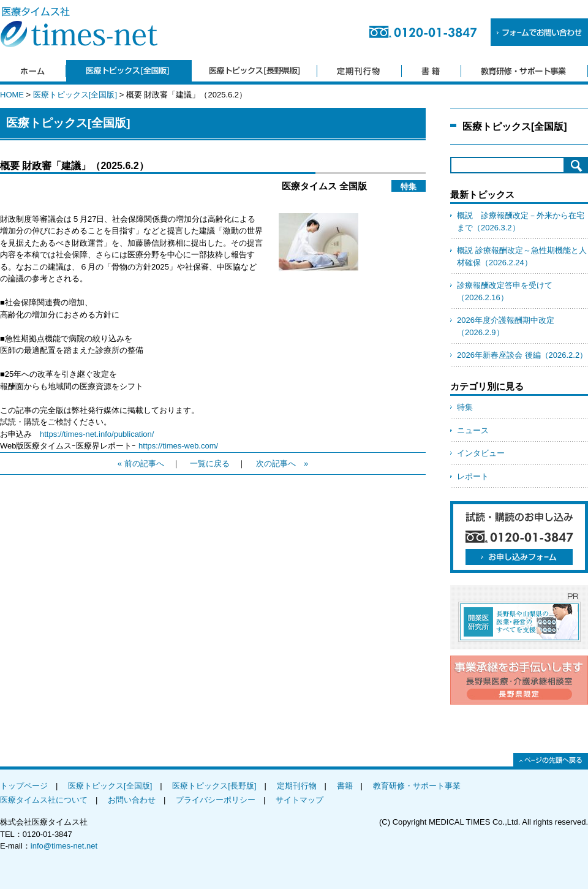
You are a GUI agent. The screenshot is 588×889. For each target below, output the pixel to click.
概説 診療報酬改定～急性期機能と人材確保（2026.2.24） (522, 256)
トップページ (24, 786)
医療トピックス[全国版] (75, 95)
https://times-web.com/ (178, 446)
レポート (473, 476)
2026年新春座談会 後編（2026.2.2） (522, 355)
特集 (465, 407)
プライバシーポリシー (216, 800)
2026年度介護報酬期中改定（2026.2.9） (506, 326)
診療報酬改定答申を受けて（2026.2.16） (505, 291)
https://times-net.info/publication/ (97, 434)
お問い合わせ (132, 800)
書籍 (345, 786)
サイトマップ (300, 800)
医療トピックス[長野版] (214, 786)
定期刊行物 (297, 786)
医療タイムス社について (44, 800)
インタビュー (481, 453)
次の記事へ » (282, 463)
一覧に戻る (210, 463)
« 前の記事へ (141, 463)
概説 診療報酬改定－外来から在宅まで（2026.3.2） (521, 221)
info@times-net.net (64, 846)
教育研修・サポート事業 (417, 786)
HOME (12, 95)
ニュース (473, 430)
